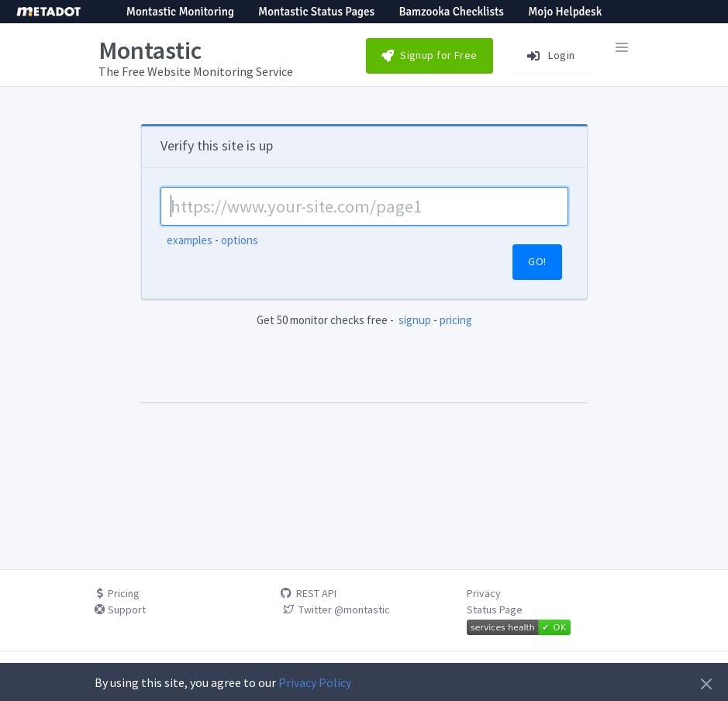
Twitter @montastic (335, 609)
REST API (309, 593)
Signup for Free (429, 55)
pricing (456, 320)
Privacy (484, 593)
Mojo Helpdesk (565, 12)
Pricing (117, 593)
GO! (537, 261)
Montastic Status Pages (316, 12)
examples (190, 240)
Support (120, 609)
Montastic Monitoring (180, 12)
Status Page (495, 609)
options (240, 240)
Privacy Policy (315, 682)
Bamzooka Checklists (451, 12)
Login (551, 55)
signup (415, 320)
